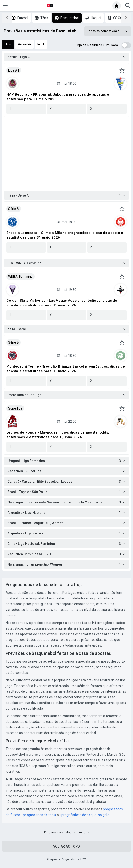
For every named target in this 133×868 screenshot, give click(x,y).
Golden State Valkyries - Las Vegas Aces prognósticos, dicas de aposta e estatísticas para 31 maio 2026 (62, 303)
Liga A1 (14, 70)
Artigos (84, 832)
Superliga (15, 408)
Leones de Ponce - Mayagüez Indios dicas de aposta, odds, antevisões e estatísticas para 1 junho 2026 (58, 435)
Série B (14, 342)
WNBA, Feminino (20, 277)
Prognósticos (53, 832)
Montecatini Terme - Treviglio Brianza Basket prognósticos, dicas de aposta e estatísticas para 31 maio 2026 (66, 369)
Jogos (71, 832)
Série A (14, 209)
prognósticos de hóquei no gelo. (86, 815)
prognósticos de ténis (40, 815)
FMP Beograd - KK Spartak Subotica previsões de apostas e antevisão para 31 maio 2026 (58, 97)
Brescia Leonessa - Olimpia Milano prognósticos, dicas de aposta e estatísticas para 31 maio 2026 (65, 235)
